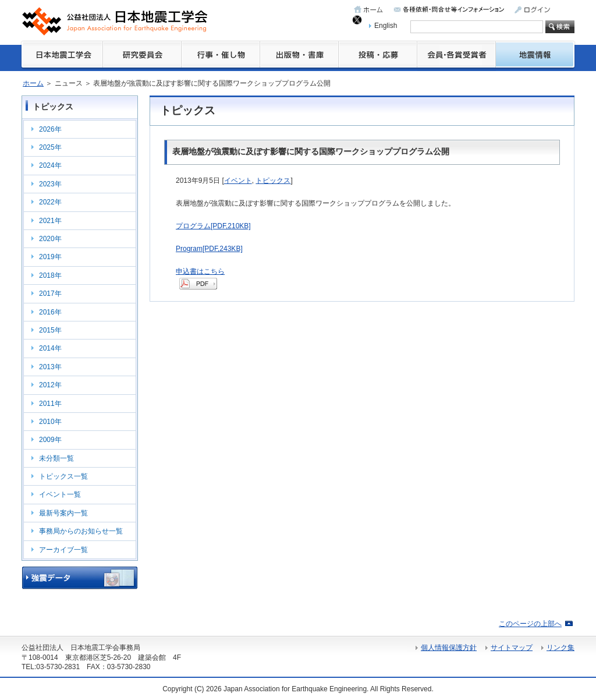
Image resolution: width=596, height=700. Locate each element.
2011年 (50, 404)
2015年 (50, 330)
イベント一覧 (60, 494)
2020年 (50, 239)
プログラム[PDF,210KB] (213, 226)
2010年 (50, 422)
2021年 (50, 221)
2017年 (50, 294)
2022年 (50, 202)
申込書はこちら (200, 271)
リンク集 (560, 648)
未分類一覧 (56, 458)
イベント (238, 181)
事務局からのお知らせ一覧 (81, 531)
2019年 (50, 257)
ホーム (33, 83)
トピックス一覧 (63, 476)
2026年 (50, 129)
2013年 (50, 367)
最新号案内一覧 (63, 513)
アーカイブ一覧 (63, 550)
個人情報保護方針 (449, 648)
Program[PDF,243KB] (209, 249)
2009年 (50, 440)
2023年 (50, 184)
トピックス (273, 181)
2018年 (50, 275)
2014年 (50, 348)
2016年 (50, 312)
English (386, 26)
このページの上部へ (530, 624)
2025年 (50, 147)
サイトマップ (512, 648)
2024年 (50, 165)
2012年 (50, 385)
